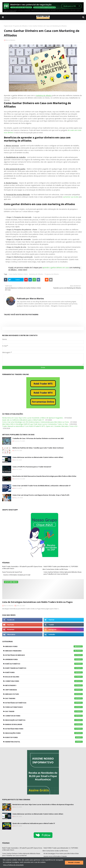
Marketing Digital (44, 742)
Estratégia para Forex (44, 729)
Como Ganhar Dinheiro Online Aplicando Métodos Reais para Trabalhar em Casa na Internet (63, 573)
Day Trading (44, 698)
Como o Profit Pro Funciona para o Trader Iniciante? (32, 467)
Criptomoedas (44, 690)
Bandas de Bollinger (44, 724)
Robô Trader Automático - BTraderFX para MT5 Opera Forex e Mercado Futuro (22, 567)
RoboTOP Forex (44, 737)
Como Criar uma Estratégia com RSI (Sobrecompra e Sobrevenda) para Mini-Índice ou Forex (36, 422)
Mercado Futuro (44, 694)
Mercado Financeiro (44, 651)
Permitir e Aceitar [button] (74, 863)
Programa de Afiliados (20, 26)
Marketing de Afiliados (36, 274)
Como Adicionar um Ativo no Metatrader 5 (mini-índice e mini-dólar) (38, 457)
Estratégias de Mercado (44, 655)
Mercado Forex (44, 646)
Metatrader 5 (44, 685)
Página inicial (8, 26)
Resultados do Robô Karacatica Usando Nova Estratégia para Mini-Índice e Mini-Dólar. (45, 476)
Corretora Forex (44, 681)
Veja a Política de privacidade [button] (13, 865)
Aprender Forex (44, 659)
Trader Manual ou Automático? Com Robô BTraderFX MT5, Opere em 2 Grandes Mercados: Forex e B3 (40, 426)
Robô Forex (44, 672)
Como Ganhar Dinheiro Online (18, 274)
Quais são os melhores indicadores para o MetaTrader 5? (23, 420)
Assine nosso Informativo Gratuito (55, 856)
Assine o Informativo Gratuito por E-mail (17, 575)
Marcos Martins (10, 40)
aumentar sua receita (71, 197)
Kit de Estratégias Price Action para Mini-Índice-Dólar (61, 853)
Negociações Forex (44, 733)
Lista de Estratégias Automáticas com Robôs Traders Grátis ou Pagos (37, 602)
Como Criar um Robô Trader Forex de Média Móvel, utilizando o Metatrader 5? (42, 486)
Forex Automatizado (44, 707)
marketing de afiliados (44, 95)
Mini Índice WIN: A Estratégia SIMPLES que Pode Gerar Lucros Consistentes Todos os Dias (35, 424)
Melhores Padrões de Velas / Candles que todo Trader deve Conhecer (38, 448)
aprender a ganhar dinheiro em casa (56, 268)
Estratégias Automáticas (44, 703)
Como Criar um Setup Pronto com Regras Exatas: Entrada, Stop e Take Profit (41, 495)
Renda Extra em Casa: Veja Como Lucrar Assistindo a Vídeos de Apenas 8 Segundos (33, 418)
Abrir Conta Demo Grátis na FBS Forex (55, 569)
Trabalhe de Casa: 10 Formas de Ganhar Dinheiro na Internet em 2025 (38, 438)
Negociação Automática (44, 720)
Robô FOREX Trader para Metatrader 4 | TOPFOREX (61, 566)
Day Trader (44, 711)
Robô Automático (44, 664)
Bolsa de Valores (44, 677)
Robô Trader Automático (44, 668)
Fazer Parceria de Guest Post (12, 572)
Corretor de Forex (44, 716)
